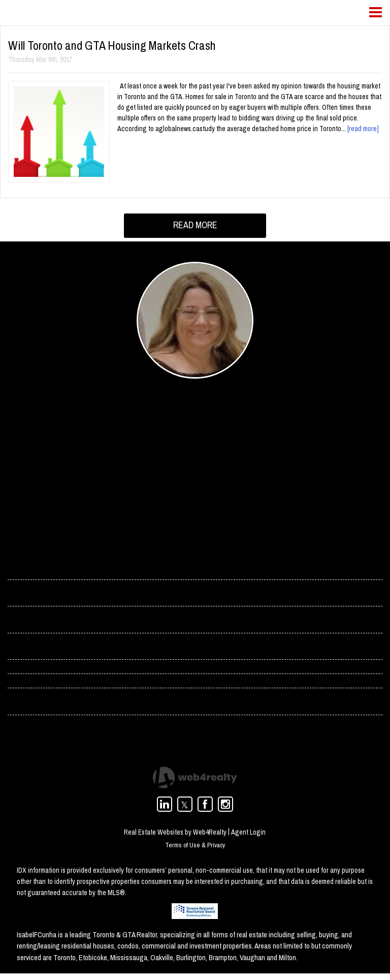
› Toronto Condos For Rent (50, 707)
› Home (20, 567)
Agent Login (248, 838)
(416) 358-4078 (162, 477)
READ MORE (195, 225)
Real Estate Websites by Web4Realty (175, 838)
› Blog (18, 651)
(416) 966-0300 (162, 491)
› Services (24, 623)
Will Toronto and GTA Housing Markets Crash (112, 45)
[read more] (363, 129)
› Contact (23, 595)
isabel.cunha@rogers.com (180, 463)
